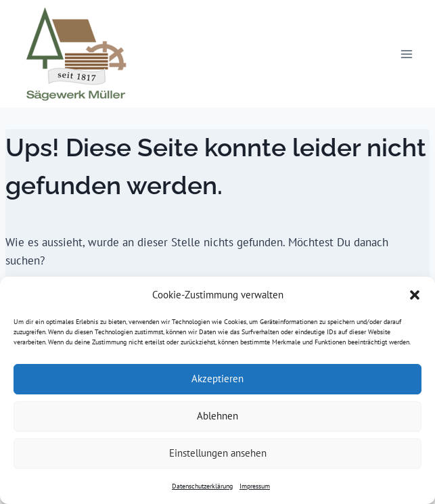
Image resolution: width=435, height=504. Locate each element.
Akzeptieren (217, 379)
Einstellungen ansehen (218, 453)
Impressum (255, 486)
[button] (415, 295)
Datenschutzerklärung (202, 486)
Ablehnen (217, 416)
